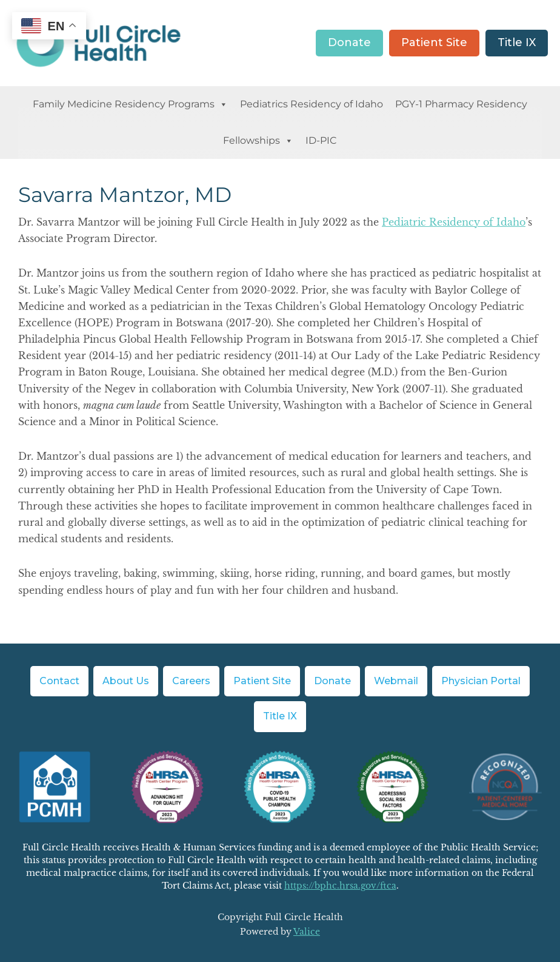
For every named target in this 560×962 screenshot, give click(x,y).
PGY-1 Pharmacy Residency (461, 104)
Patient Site (434, 42)
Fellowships (258, 141)
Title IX (517, 42)
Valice (307, 932)
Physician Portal (481, 681)
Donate (349, 42)
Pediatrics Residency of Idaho (312, 104)
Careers (191, 681)
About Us (126, 681)
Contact (59, 681)
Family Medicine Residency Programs (130, 104)
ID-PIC (321, 140)
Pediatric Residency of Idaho (454, 222)
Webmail (396, 681)
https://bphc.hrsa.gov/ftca (340, 886)
